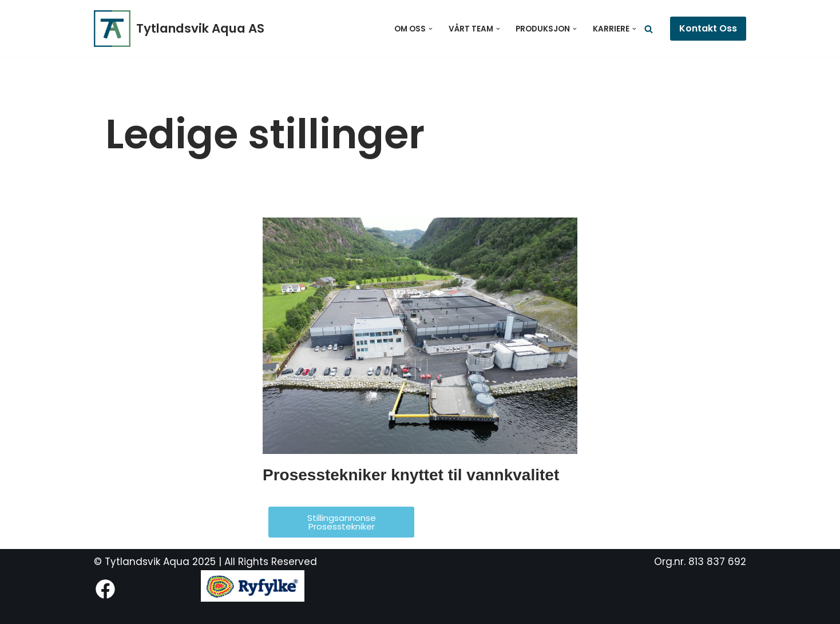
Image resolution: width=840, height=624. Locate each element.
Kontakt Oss (708, 28)
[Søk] (649, 29)
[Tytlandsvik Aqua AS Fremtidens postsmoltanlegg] (179, 29)
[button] (431, 29)
